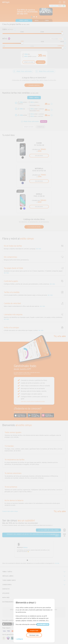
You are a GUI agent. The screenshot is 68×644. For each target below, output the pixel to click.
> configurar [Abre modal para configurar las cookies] (19, 639)
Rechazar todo (34, 635)
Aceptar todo (34, 631)
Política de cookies (43, 624)
